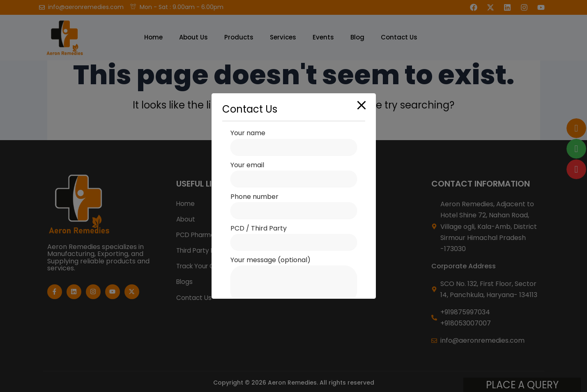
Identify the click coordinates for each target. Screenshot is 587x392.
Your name (294, 142)
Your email (294, 174)
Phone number (294, 205)
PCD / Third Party (294, 237)
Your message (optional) (294, 280)
